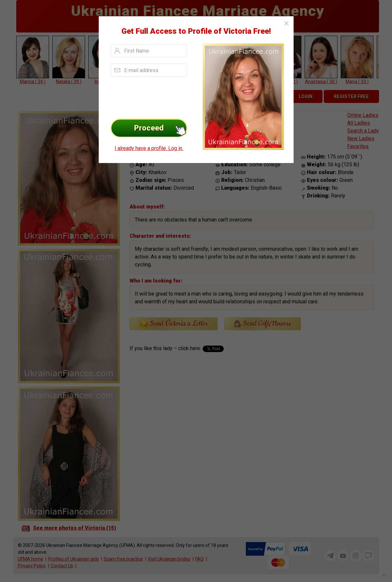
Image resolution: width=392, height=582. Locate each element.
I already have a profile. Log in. (149, 148)
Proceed (161, 128)
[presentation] (148, 96)
